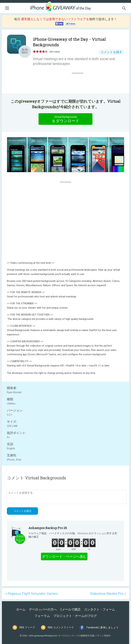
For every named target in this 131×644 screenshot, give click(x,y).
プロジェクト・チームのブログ (75, 616)
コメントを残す (111, 52)
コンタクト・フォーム (99, 609)
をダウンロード (66, 119)
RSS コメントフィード (61, 627)
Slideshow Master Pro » (108, 594)
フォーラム (42, 616)
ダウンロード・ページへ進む (64, 556)
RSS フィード (27, 627)
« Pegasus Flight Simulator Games (32, 594)
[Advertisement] (79, 83)
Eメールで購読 (70, 609)
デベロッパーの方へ (43, 609)
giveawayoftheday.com (46, 636)
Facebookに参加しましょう (103, 627)
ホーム (21, 609)
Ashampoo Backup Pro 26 (48, 528)
